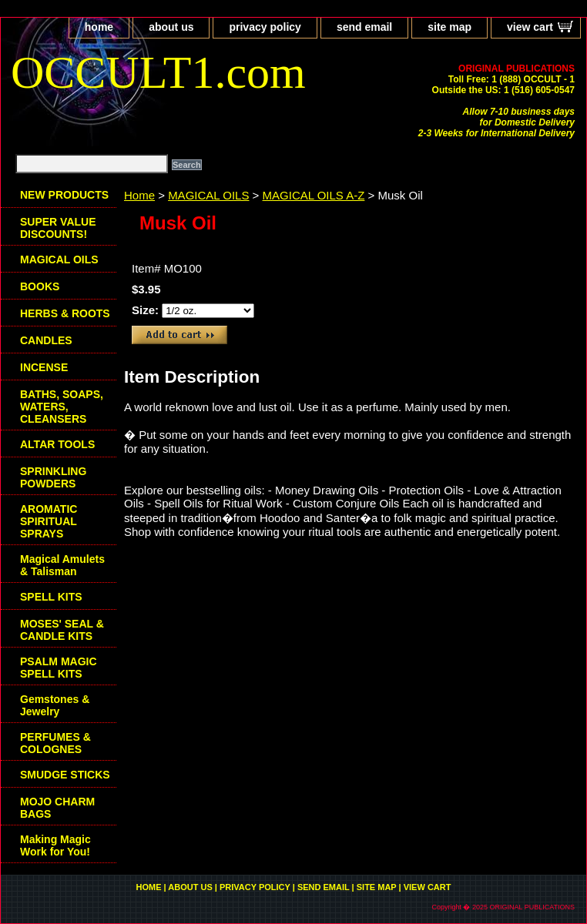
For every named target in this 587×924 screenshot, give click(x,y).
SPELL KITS (51, 597)
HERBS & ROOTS (65, 313)
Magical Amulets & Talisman (62, 565)
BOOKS (40, 286)
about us (171, 27)
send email (364, 27)
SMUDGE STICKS (65, 775)
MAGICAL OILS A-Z (314, 195)
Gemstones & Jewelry (55, 705)
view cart (530, 27)
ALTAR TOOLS (57, 444)
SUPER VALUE (58, 228)
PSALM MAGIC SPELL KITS (59, 668)
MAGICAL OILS (208, 195)
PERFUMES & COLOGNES (55, 743)
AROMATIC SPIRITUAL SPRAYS (49, 521)
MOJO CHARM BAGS (57, 808)
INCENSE (44, 367)
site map (449, 27)
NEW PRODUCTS (64, 195)
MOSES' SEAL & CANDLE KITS (62, 630)
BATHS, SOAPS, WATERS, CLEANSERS (62, 407)
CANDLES (46, 340)
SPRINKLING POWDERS (53, 477)
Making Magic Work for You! (55, 845)
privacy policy (265, 27)
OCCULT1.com (158, 72)
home (99, 27)
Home (139, 195)
